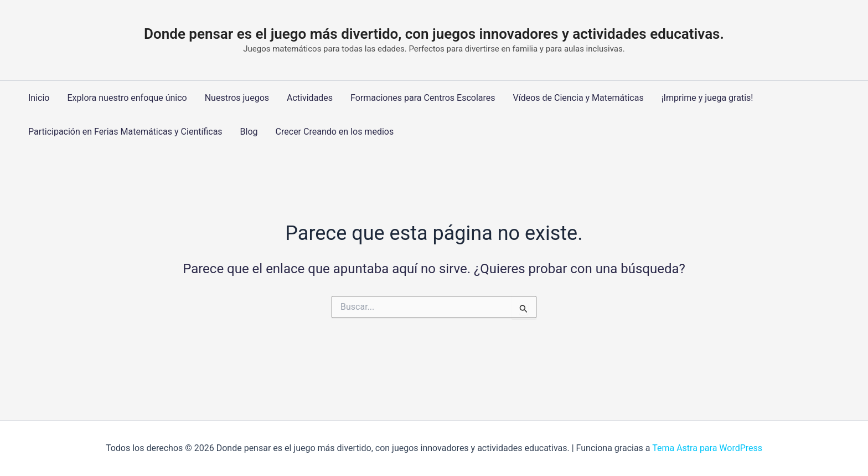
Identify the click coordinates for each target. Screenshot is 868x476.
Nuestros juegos (237, 98)
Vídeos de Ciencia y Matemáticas (578, 98)
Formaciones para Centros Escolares (423, 98)
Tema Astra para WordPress (707, 448)
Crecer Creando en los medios (335, 132)
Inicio (39, 98)
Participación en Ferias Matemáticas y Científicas (125, 132)
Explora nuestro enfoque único (127, 98)
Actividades (310, 98)
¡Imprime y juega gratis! (707, 98)
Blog (249, 132)
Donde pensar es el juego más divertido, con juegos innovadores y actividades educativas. (434, 34)
